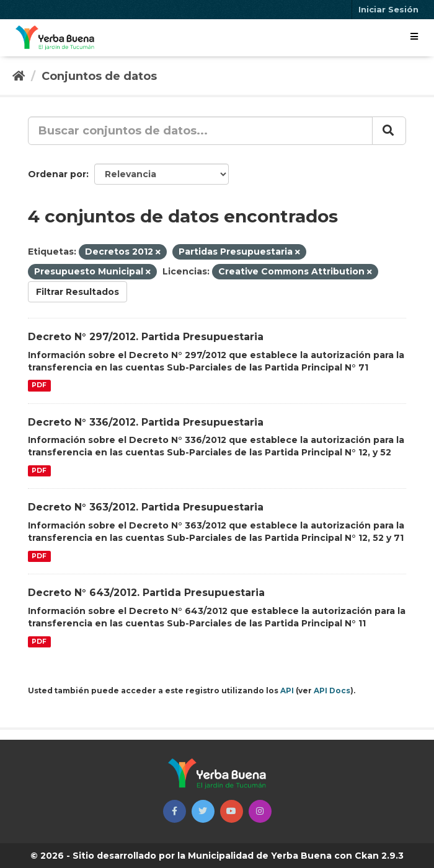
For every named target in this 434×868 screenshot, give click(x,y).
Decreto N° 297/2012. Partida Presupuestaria (146, 337)
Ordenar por (57, 174)
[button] (175, 811)
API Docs (332, 690)
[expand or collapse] (414, 37)
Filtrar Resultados (77, 292)
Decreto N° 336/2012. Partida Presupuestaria (146, 422)
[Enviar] (389, 131)
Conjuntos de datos (99, 76)
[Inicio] (19, 76)
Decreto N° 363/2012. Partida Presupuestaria (146, 507)
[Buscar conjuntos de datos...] (200, 131)
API (287, 690)
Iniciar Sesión (388, 9)
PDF (39, 386)
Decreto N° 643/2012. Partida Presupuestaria (146, 593)
